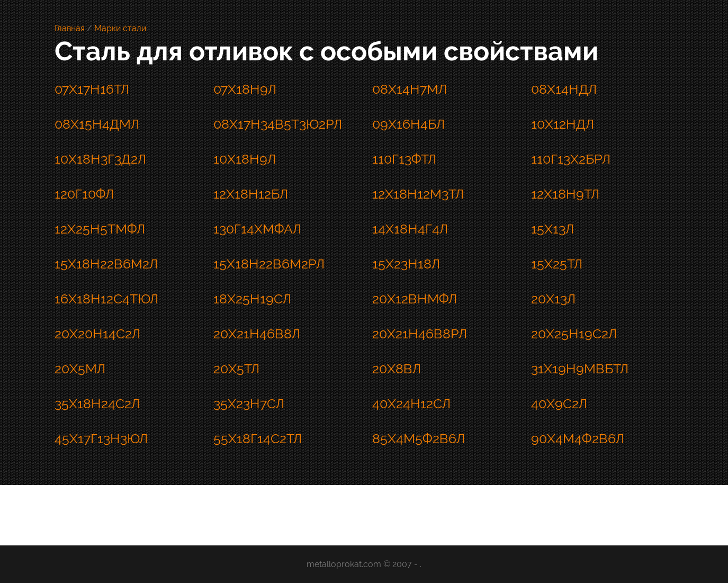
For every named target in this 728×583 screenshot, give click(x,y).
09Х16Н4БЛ (408, 124)
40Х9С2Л (559, 403)
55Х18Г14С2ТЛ (258, 438)
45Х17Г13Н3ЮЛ (101, 438)
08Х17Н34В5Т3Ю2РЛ (278, 124)
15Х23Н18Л (406, 264)
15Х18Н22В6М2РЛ (269, 264)
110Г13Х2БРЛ (571, 159)
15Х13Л (552, 229)
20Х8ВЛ (397, 369)
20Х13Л (553, 299)
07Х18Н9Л (245, 89)
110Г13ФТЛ (404, 159)
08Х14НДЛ (564, 89)
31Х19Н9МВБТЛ (580, 369)
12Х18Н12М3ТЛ (418, 194)
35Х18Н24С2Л (97, 403)
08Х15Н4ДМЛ (97, 124)
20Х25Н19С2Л (574, 334)
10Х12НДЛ (563, 124)
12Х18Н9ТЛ (565, 194)
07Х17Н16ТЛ (92, 89)
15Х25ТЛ (557, 264)
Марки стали (120, 28)
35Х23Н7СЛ (249, 403)
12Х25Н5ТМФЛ (100, 229)
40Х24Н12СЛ (411, 403)
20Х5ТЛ (236, 369)
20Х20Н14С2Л (97, 334)
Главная (70, 28)
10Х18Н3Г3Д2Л (100, 159)
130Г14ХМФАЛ (257, 229)
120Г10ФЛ (84, 194)
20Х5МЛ (80, 369)
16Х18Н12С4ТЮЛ (106, 299)
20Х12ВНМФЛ (415, 299)
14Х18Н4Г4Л (410, 229)
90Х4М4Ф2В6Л (578, 438)
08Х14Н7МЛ (410, 89)
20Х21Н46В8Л (257, 334)
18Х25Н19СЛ (252, 299)
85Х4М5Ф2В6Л (419, 438)
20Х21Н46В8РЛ (420, 334)
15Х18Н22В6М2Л (106, 264)
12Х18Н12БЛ (251, 194)
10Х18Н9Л (245, 159)
